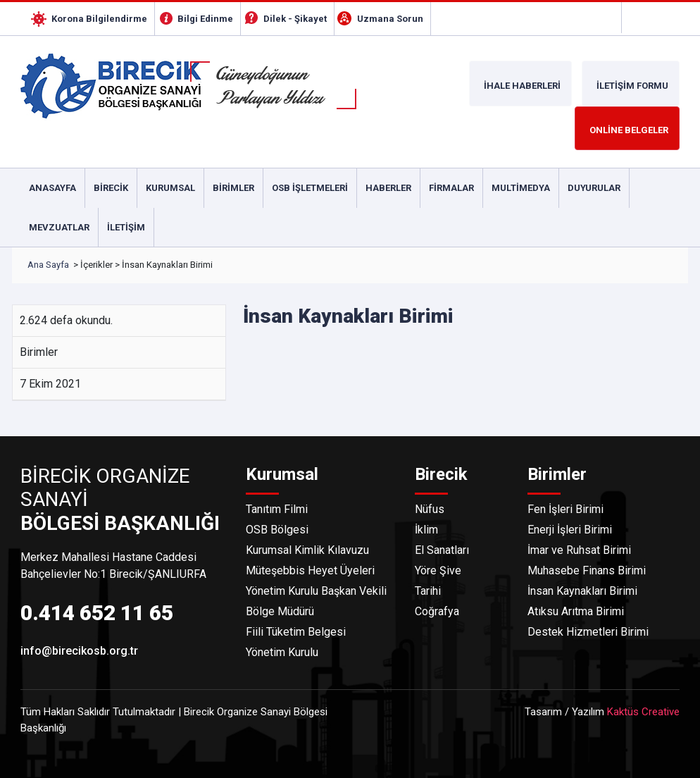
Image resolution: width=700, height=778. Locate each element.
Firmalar (451, 188)
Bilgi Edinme (205, 19)
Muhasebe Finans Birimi (587, 570)
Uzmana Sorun (390, 19)
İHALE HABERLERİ (522, 86)
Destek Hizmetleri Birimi (588, 632)
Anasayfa (52, 188)
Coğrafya (437, 611)
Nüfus (430, 509)
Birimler (233, 188)
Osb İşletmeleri (310, 188)
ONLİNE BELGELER (629, 130)
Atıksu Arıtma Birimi (576, 611)
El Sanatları (442, 550)
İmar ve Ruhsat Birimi (579, 550)
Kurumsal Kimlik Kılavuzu (307, 550)
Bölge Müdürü (280, 611)
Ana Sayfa (48, 265)
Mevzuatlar (59, 227)
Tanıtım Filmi (277, 509)
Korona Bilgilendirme (99, 19)
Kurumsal (170, 188)
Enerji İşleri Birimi (570, 530)
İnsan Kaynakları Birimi (582, 591)
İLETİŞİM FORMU (632, 86)
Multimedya (521, 188)
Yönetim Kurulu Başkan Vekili (316, 591)
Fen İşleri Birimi (565, 509)
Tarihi (428, 591)
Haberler (388, 188)
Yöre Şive (438, 570)
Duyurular (594, 188)
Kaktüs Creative (643, 712)
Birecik (111, 188)
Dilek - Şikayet (295, 19)
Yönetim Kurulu (282, 652)
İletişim (126, 227)
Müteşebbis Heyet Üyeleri (310, 570)
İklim (426, 530)
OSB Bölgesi (277, 530)
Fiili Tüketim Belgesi (296, 632)
